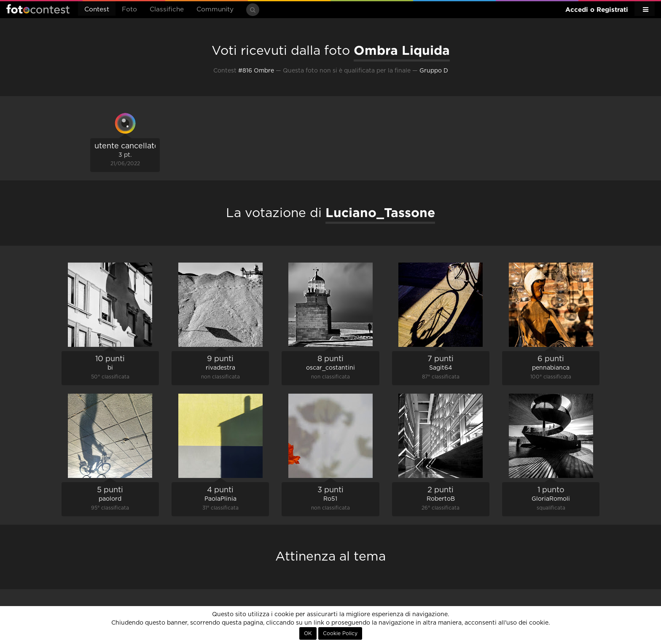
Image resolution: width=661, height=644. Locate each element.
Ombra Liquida (402, 50)
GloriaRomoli (551, 499)
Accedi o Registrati (597, 9)
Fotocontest (38, 9)
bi (110, 368)
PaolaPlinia (220, 499)
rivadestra (220, 368)
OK (308, 633)
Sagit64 (441, 368)
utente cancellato (127, 146)
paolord (110, 499)
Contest (97, 9)
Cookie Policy (340, 633)
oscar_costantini (330, 368)
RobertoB (441, 499)
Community (215, 9)
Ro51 (330, 499)
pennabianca (551, 368)
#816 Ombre (256, 71)
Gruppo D (434, 71)
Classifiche (167, 9)
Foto (129, 9)
